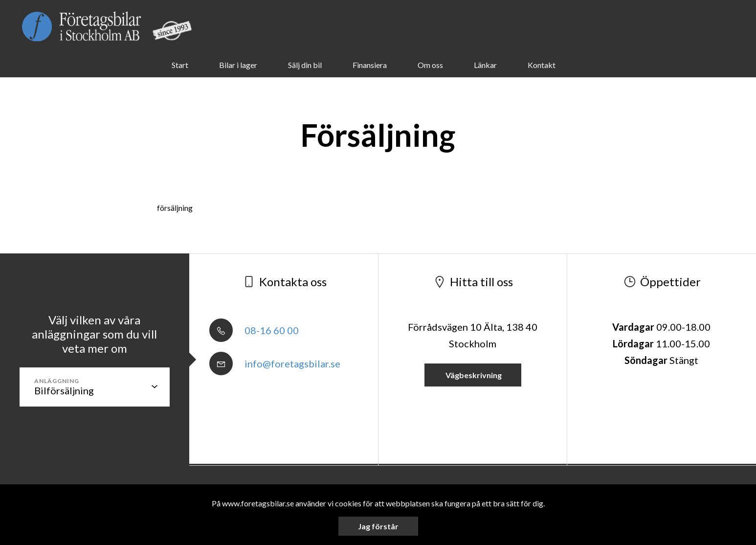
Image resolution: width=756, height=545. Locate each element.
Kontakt (542, 65)
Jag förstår (378, 526)
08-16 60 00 (254, 330)
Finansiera (370, 65)
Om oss (430, 65)
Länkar (485, 65)
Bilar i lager (238, 65)
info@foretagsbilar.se (275, 363)
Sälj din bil (305, 65)
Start (180, 65)
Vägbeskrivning (473, 375)
